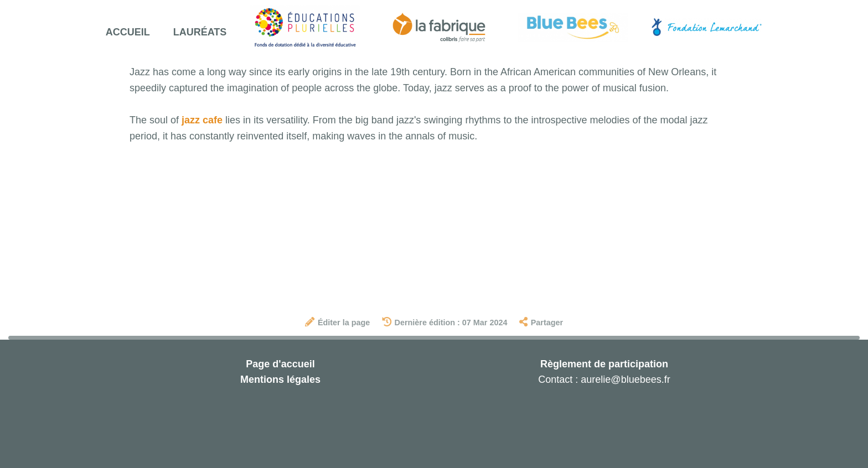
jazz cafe (202, 120)
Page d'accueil (280, 364)
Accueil (128, 32)
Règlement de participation (604, 364)
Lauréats (200, 32)
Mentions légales (280, 379)
